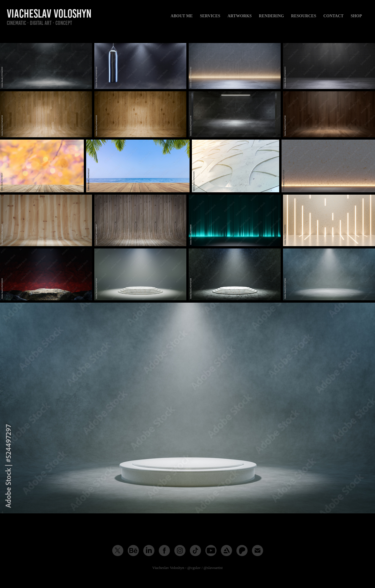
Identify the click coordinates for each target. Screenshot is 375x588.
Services (210, 16)
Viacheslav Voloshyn (49, 14)
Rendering (272, 16)
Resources (304, 16)
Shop (356, 16)
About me (182, 16)
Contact (334, 16)
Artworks (240, 16)
